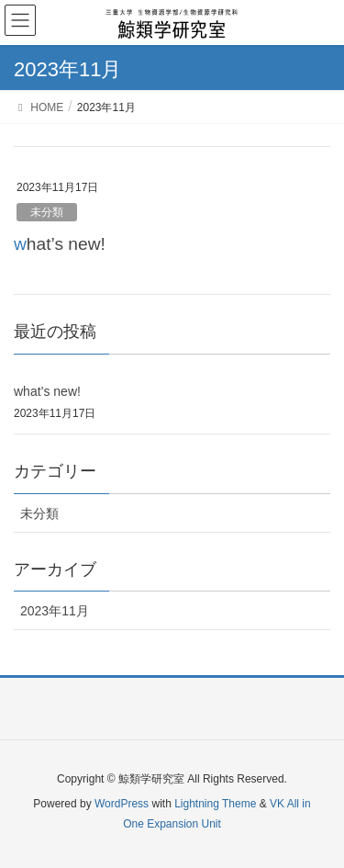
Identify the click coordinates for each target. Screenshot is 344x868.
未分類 (47, 212)
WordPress (122, 804)
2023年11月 (55, 611)
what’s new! (60, 244)
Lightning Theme (215, 804)
